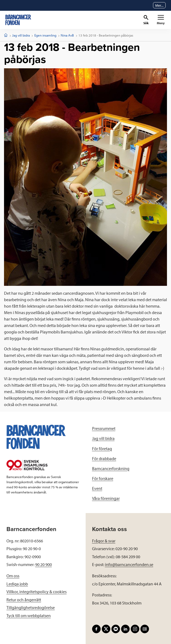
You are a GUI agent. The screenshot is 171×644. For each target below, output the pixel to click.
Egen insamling (45, 35)
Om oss (13, 576)
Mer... (159, 5)
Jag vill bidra (21, 35)
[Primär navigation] (161, 20)
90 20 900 (43, 564)
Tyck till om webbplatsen (29, 615)
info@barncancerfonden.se (129, 564)
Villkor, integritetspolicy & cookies (37, 592)
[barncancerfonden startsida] (18, 20)
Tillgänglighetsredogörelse (31, 607)
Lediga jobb (17, 584)
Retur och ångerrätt (24, 600)
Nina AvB (67, 35)
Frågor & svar (104, 541)
